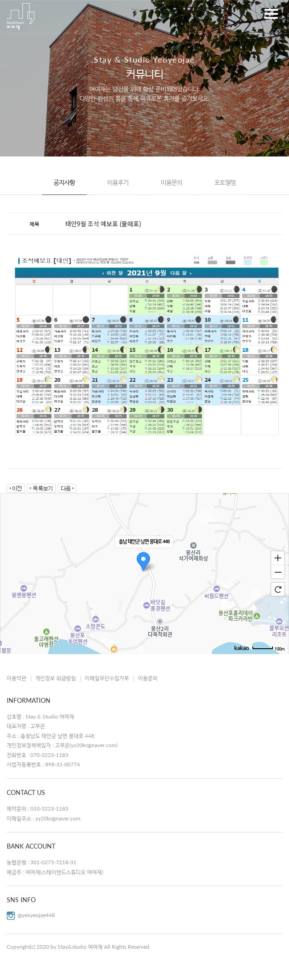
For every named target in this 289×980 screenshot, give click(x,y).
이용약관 (17, 678)
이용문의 (172, 182)
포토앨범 (225, 182)
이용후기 (118, 182)
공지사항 (64, 182)
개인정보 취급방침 (56, 678)
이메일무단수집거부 (107, 678)
